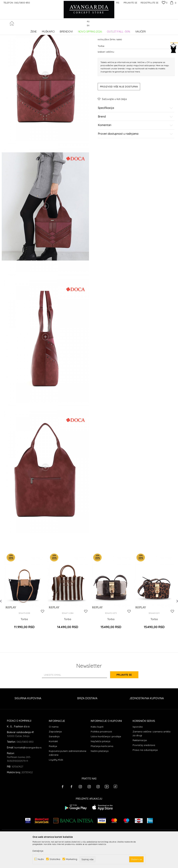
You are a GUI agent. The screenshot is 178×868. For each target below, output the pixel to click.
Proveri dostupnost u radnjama (135, 160)
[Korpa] (173, 3)
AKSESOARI (51, 30)
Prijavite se (127, 703)
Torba (24, 649)
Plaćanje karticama (102, 774)
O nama (54, 754)
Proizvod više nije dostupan (119, 113)
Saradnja (54, 764)
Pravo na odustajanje (145, 778)
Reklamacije (140, 768)
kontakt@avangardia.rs (28, 775)
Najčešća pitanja (100, 769)
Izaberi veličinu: (106, 78)
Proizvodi (38, 30)
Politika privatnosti (101, 759)
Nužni (41, 859)
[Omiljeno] (165, 3)
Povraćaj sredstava (144, 773)
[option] (24, 623)
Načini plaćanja (100, 779)
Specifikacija (135, 134)
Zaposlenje (55, 759)
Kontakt (53, 769)
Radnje (53, 774)
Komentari (135, 151)
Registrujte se (149, 3)
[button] (174, 24)
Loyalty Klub (56, 787)
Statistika (55, 859)
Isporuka (138, 754)
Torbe (62, 30)
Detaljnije (38, 851)
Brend (135, 143)
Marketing (72, 859)
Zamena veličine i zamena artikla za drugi (151, 761)
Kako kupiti (97, 754)
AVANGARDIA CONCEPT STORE (17, 30)
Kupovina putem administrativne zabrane (68, 781)
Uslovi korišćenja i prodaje (106, 764)
